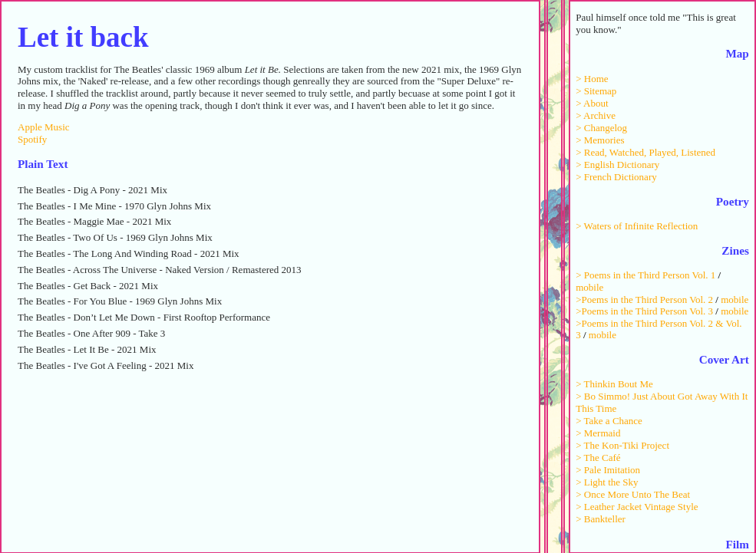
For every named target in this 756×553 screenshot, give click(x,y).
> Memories (600, 140)
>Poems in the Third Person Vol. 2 (644, 300)
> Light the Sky (607, 482)
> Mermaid (598, 433)
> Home (592, 79)
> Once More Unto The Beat (633, 494)
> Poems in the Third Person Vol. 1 (645, 275)
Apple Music (44, 127)
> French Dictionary (616, 177)
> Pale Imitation (608, 470)
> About (592, 103)
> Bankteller (601, 519)
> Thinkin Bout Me (614, 384)
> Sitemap (596, 91)
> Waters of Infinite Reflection (637, 226)
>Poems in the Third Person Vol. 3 (644, 311)
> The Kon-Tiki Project (622, 445)
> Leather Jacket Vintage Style (637, 507)
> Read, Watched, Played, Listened (645, 152)
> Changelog (601, 128)
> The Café (598, 458)
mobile (589, 287)
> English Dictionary (617, 165)
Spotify (32, 139)
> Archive (596, 115)
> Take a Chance (609, 421)
